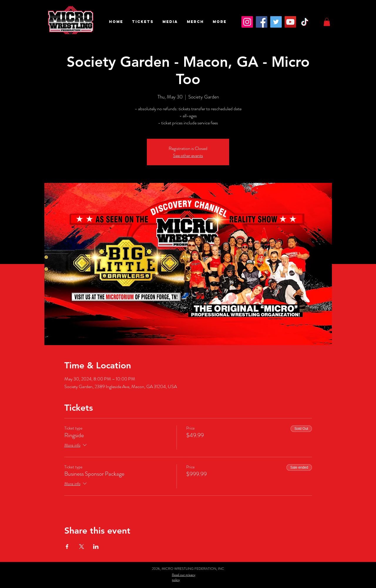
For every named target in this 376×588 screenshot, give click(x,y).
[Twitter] (276, 22)
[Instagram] (247, 22)
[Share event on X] (82, 547)
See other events (188, 155)
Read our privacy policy (184, 577)
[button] (143, 22)
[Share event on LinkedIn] (96, 547)
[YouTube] (290, 22)
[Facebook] (262, 22)
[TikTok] (305, 22)
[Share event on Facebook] (67, 547)
